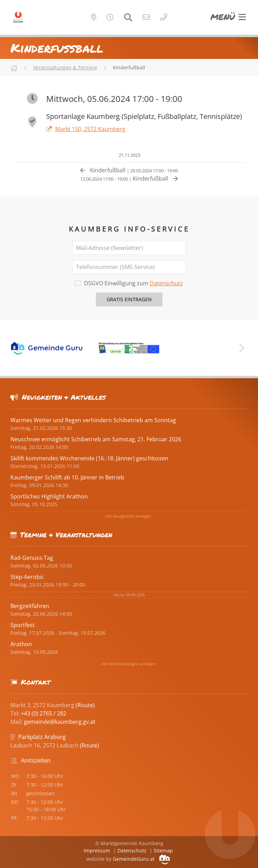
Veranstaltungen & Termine (65, 67)
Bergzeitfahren (30, 606)
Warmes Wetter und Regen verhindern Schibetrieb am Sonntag (93, 420)
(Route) (85, 705)
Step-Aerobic (27, 577)
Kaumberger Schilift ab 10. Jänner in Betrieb (67, 477)
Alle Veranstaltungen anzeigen (128, 664)
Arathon (21, 644)
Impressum (97, 850)
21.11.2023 (129, 155)
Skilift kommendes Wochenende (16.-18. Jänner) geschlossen (89, 458)
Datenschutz (166, 283)
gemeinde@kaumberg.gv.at (60, 722)
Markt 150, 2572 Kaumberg (86, 129)
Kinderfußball (129, 170)
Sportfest (23, 625)
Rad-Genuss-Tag (32, 558)
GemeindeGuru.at (141, 859)
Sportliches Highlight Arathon (49, 496)
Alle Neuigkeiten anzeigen (128, 516)
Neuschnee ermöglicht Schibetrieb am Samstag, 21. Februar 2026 (96, 439)
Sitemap (163, 850)
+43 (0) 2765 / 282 (44, 713)
